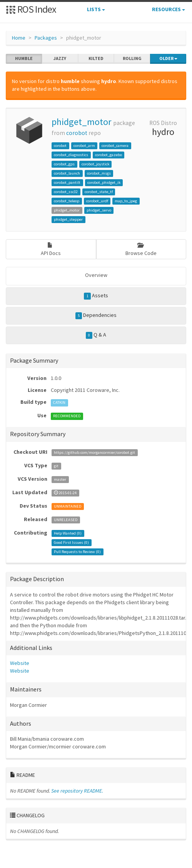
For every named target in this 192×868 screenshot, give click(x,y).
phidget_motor (81, 122)
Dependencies (96, 315)
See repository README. (77, 791)
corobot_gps (64, 164)
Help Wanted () (68, 533)
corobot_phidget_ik (104, 182)
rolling (132, 58)
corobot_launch (67, 173)
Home (19, 38)
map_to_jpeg (126, 201)
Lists (96, 9)
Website (20, 663)
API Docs (51, 249)
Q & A (96, 335)
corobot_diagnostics (71, 155)
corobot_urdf (97, 201)
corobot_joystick (95, 164)
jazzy (60, 58)
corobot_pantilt (67, 182)
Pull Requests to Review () (77, 552)
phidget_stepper (68, 219)
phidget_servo (99, 210)
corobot (77, 133)
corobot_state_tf (99, 192)
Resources (169, 9)
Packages (46, 38)
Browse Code (141, 249)
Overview (96, 275)
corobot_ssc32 (66, 192)
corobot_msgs (99, 173)
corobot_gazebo (109, 155)
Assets (96, 296)
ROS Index (31, 9)
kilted (96, 58)
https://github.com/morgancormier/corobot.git (94, 452)
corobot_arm (84, 146)
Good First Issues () (71, 542)
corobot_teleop (67, 201)
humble (24, 58)
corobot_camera (115, 146)
